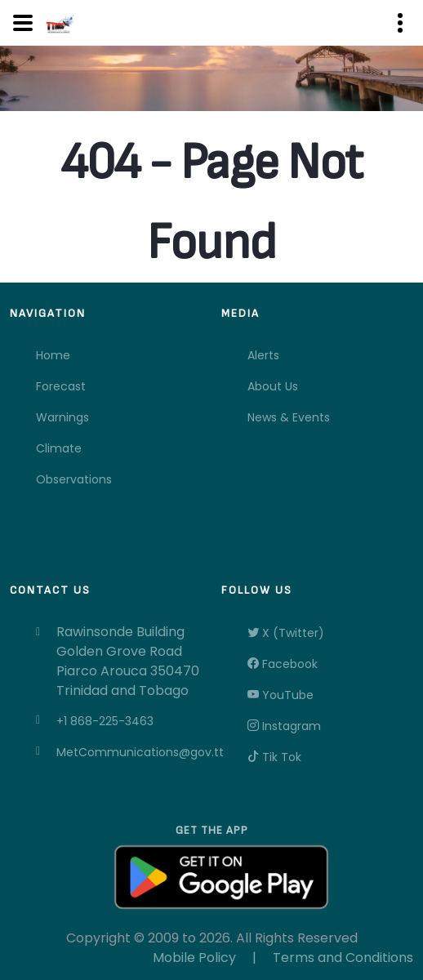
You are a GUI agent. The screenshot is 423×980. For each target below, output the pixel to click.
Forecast (61, 386)
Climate (59, 448)
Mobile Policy (194, 958)
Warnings (62, 417)
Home (53, 355)
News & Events (289, 417)
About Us (273, 386)
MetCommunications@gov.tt (129, 752)
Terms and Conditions (343, 958)
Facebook (283, 664)
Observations (74, 479)
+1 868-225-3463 (105, 721)
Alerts (263, 355)
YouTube (281, 695)
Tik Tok (274, 757)
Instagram (284, 726)
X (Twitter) (286, 633)
